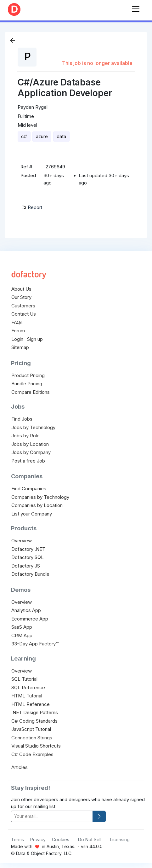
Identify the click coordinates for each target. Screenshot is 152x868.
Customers (23, 306)
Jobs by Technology (33, 427)
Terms (17, 839)
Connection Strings (32, 738)
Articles (20, 767)
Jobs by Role (25, 436)
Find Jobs (22, 419)
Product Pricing (28, 375)
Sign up (35, 339)
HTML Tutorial (27, 696)
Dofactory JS (26, 566)
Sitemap (20, 347)
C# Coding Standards (34, 721)
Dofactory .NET (28, 549)
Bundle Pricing (27, 384)
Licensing (120, 839)
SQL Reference (28, 687)
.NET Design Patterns (35, 712)
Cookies (61, 839)
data (61, 136)
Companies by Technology (40, 497)
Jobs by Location (30, 444)
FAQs (17, 322)
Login (17, 339)
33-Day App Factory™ (35, 644)
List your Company (32, 514)
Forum (18, 331)
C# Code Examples (32, 754)
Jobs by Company (31, 452)
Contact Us (24, 314)
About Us (21, 289)
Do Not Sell (90, 839)
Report (31, 207)
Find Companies (29, 489)
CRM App (22, 635)
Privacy (38, 839)
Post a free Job (28, 461)
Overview (22, 541)
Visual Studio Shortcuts (36, 746)
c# (24, 136)
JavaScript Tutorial (31, 729)
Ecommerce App (30, 619)
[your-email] (52, 816)
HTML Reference (31, 704)
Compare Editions (31, 392)
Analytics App (26, 610)
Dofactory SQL (28, 557)
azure (42, 136)
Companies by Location (37, 505)
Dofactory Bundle (30, 574)
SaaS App (22, 627)
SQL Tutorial (24, 679)
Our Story (21, 297)
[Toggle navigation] (136, 8)
